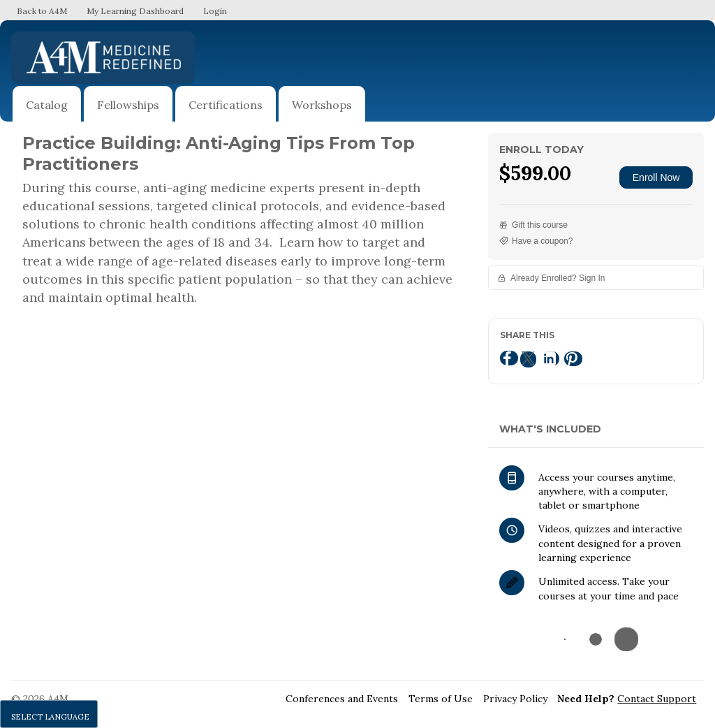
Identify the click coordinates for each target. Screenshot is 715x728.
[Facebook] (509, 358)
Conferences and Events (342, 699)
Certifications (226, 105)
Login (215, 11)
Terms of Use (441, 699)
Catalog (47, 105)
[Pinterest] (573, 359)
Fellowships (128, 105)
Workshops (322, 105)
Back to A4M (42, 11)
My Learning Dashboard (135, 11)
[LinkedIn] (550, 359)
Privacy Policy (515, 699)
